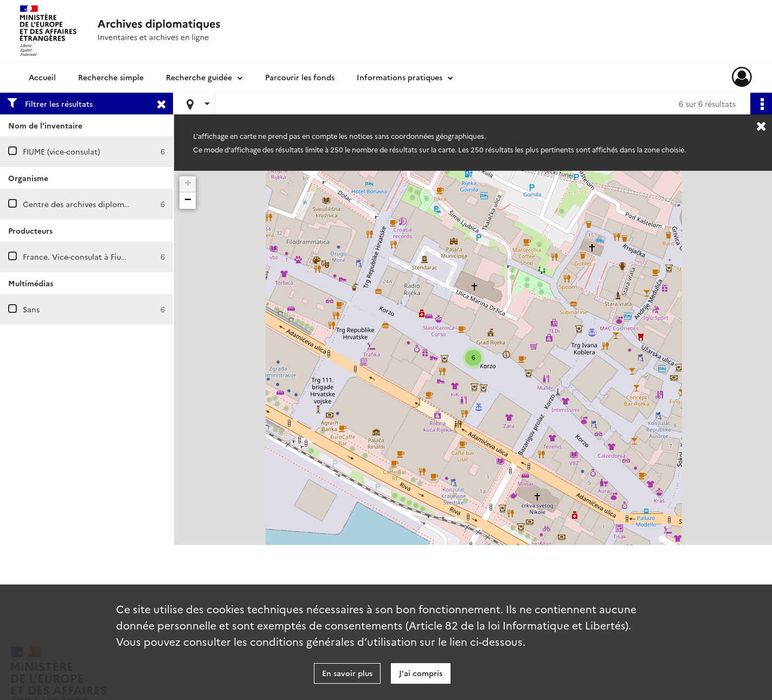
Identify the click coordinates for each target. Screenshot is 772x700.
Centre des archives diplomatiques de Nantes (107, 204)
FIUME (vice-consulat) (62, 151)
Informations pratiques (400, 77)
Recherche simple (111, 77)
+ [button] (188, 184)
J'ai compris (421, 673)
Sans (31, 309)
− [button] (188, 201)
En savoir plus (347, 673)
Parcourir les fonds (300, 77)
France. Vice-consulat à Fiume (78, 256)
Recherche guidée (199, 77)
